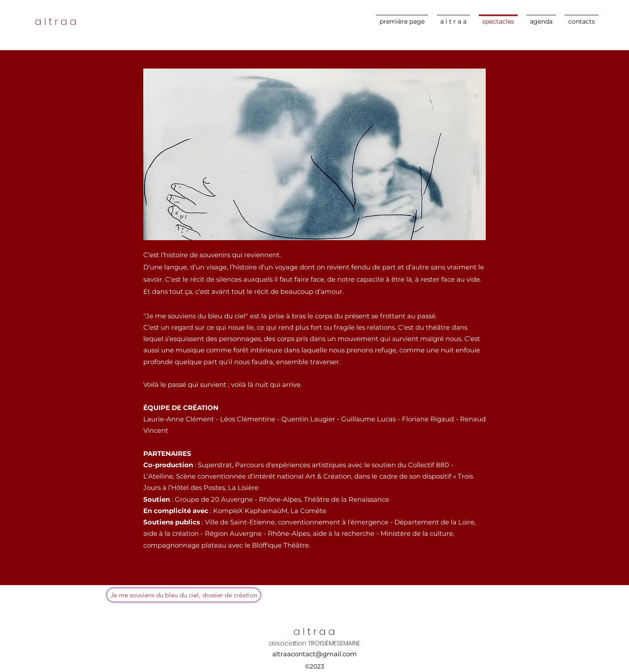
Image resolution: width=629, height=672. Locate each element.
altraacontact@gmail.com (314, 654)
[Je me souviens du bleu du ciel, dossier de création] (184, 595)
